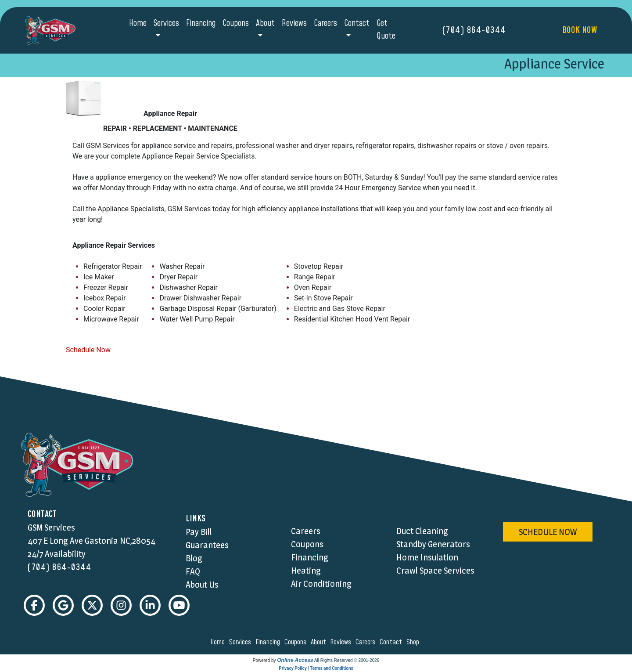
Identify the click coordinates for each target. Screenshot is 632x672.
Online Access (295, 660)
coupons (297, 642)
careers (367, 642)
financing (269, 642)
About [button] (265, 23)
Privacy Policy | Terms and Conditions (316, 668)
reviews (342, 642)
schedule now (548, 532)
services (241, 642)
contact (392, 642)
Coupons (236, 23)
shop (414, 642)
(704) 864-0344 (474, 30)
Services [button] (166, 23)
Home (138, 23)
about (320, 642)
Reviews (294, 23)
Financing (201, 23)
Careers (325, 23)
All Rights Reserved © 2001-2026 (347, 660)
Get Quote (386, 30)
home (219, 642)
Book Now (580, 30)
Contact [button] (357, 23)
